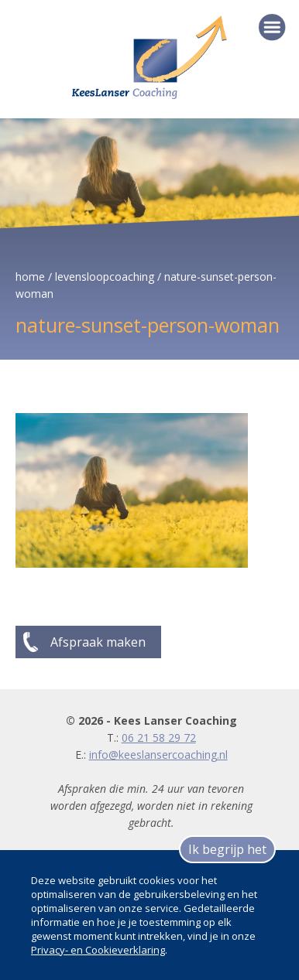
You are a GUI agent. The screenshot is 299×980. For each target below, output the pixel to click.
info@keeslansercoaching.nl (158, 755)
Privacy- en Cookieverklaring (98, 950)
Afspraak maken (98, 642)
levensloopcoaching (105, 277)
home (30, 277)
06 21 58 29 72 (159, 738)
